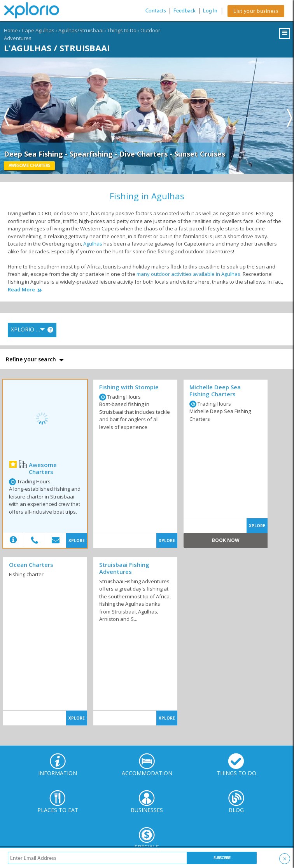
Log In (210, 11)
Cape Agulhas (38, 30)
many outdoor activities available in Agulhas (188, 274)
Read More (21, 290)
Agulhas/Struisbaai (81, 30)
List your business (256, 11)
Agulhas (93, 244)
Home (11, 30)
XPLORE (77, 540)
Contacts (156, 11)
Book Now (226, 540)
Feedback (185, 11)
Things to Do (122, 30)
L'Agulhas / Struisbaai (57, 48)
